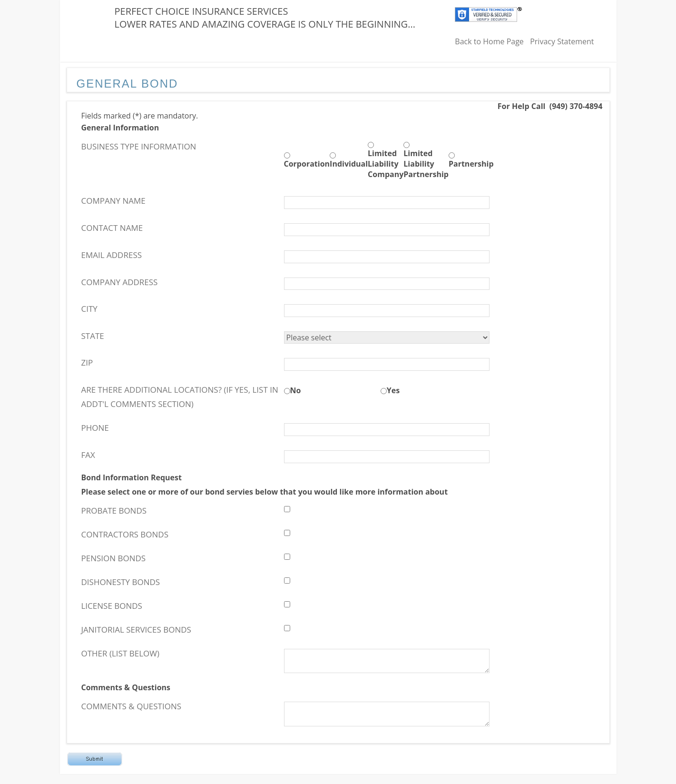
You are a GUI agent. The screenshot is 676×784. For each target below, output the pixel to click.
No (296, 390)
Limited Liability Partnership (426, 164)
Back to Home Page (489, 41)
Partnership (471, 164)
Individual (349, 164)
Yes (393, 390)
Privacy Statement (562, 41)
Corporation (307, 164)
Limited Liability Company (386, 164)
